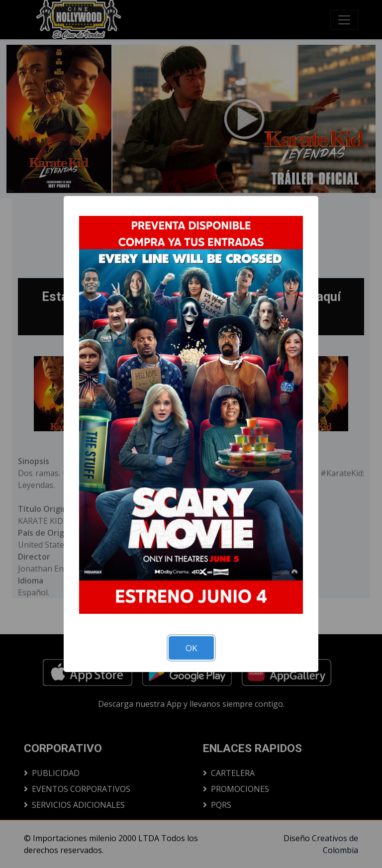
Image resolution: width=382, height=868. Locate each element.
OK (191, 648)
